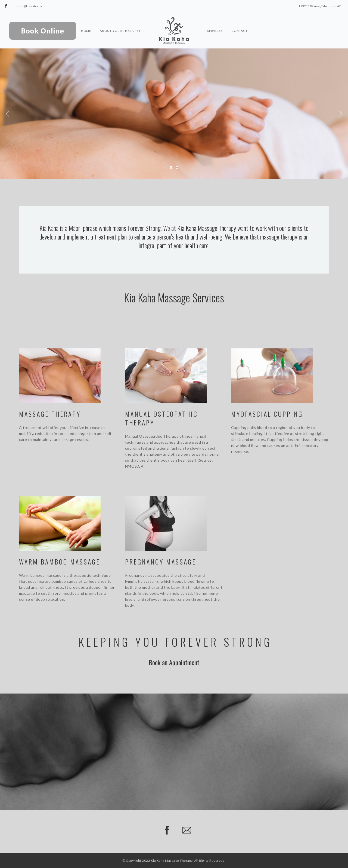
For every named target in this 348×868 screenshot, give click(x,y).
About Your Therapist (120, 21)
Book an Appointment (174, 662)
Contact (240, 21)
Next (340, 114)
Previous (8, 114)
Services (215, 21)
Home (86, 21)
